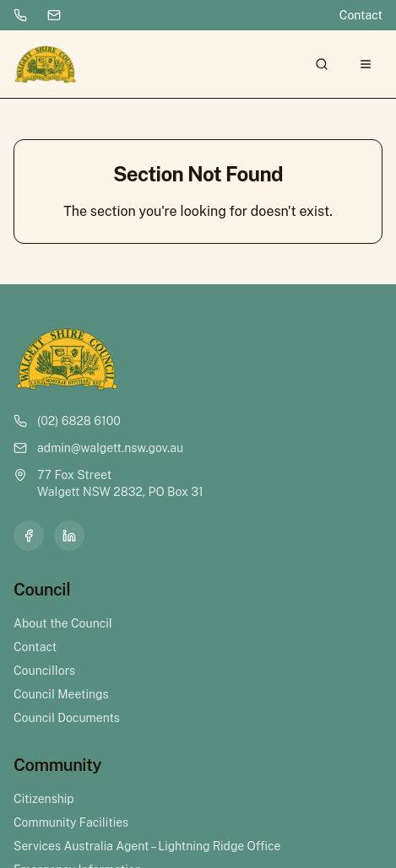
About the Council (63, 623)
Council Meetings (61, 694)
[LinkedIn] (69, 536)
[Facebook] (29, 536)
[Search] (322, 64)
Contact (361, 15)
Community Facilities (71, 822)
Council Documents (67, 718)
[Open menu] (366, 64)
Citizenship (44, 799)
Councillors (44, 671)
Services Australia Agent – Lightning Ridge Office (147, 846)
